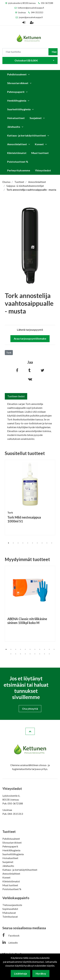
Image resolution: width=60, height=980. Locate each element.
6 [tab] (32, 543)
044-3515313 (37, 12)
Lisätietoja (20, 973)
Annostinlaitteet (17, 144)
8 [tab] (42, 543)
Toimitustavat (10, 917)
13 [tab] (16, 654)
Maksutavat (9, 913)
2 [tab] (13, 543)
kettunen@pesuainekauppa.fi (31, 8)
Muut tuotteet (40, 153)
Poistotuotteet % (18, 162)
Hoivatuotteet (16, 118)
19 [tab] (44, 654)
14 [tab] (20, 654)
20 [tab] (49, 654)
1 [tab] (8, 543)
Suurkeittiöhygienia (19, 109)
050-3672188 (47, 3)
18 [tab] (40, 654)
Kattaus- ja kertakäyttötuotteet (27, 135)
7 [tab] (37, 543)
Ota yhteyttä (30, 709)
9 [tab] (47, 543)
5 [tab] (28, 543)
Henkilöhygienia (17, 100)
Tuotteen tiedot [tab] (16, 396)
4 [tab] (23, 543)
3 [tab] (18, 543)
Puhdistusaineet (17, 74)
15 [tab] (25, 654)
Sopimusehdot (10, 909)
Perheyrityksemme (19, 170)
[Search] (25, 52)
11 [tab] (54, 649)
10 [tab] (52, 543)
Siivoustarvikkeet (18, 83)
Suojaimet (36, 118)
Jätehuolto (14, 127)
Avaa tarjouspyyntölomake (30, 338)
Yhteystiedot (43, 170)
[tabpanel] (30, 498)
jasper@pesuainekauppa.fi (31, 17)
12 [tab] (11, 654)
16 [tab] (30, 654)
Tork (9, 353)
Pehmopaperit (16, 92)
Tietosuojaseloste (12, 905)
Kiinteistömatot (17, 153)
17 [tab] (35, 654)
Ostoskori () (26, 60)
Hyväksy (41, 973)
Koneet (39, 144)
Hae (54, 52)
